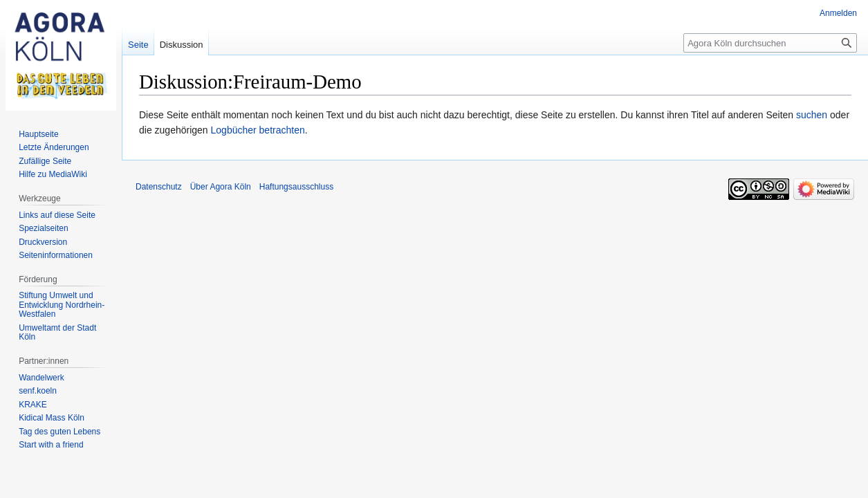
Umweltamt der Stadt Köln (57, 333)
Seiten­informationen (56, 255)
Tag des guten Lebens (59, 432)
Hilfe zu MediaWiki (53, 174)
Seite (138, 45)
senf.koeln (38, 391)
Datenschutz (159, 187)
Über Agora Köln (221, 187)
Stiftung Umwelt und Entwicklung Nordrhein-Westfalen (62, 305)
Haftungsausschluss (296, 187)
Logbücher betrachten (258, 130)
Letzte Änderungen (54, 147)
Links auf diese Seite (57, 215)
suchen (812, 115)
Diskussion (182, 45)
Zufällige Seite (45, 161)
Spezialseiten (43, 228)
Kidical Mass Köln (52, 418)
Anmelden (838, 13)
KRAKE (33, 405)
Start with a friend (51, 445)
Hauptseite (38, 134)
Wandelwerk (41, 378)
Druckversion (43, 242)
